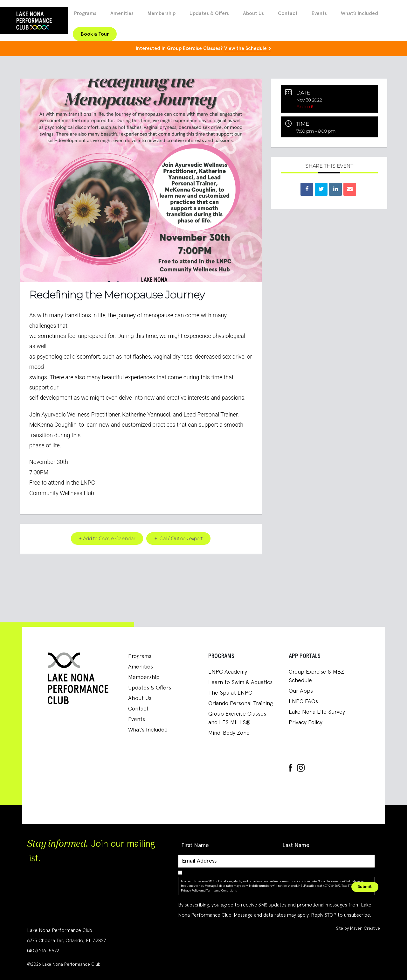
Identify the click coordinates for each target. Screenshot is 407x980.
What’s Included (359, 13)
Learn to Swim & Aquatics (240, 682)
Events (319, 13)
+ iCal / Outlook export (178, 538)
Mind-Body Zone (229, 733)
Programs (85, 13)
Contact (288, 13)
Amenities (122, 13)
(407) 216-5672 (43, 950)
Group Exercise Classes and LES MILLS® (237, 718)
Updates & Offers (209, 13)
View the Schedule (245, 48)
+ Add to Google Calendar (107, 538)
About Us (253, 13)
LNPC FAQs (303, 701)
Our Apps (301, 691)
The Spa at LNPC (230, 693)
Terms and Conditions (221, 890)
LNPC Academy (228, 672)
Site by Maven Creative (358, 928)
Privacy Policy (306, 722)
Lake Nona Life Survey (317, 712)
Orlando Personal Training (240, 703)
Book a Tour (95, 34)
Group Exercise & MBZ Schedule (316, 676)
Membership (162, 13)
